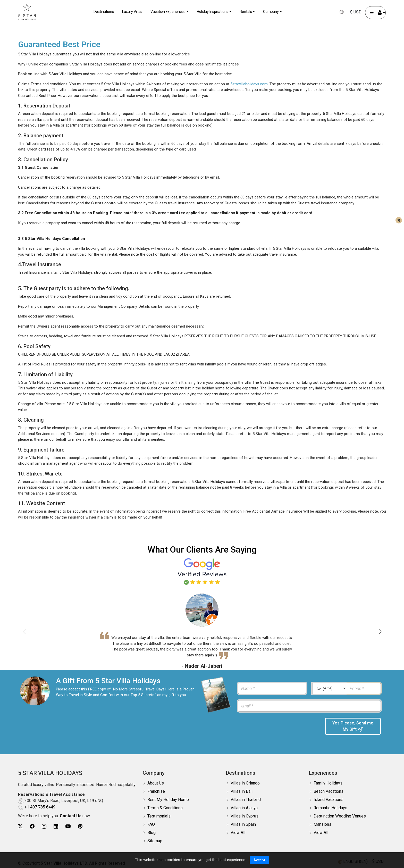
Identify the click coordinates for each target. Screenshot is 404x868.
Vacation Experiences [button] (168, 12)
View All (238, 833)
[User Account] (374, 13)
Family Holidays (328, 783)
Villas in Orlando (245, 783)
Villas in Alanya (244, 808)
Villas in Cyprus (245, 816)
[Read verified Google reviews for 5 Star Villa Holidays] (202, 571)
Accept (259, 860)
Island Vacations (329, 800)
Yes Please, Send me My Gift (353, 726)
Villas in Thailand (246, 800)
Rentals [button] (246, 12)
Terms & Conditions (165, 808)
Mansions (322, 824)
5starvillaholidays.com (249, 84)
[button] (380, 632)
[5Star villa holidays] (28, 12)
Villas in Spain (243, 824)
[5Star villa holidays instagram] (44, 826)
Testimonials (159, 816)
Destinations (104, 12)
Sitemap (155, 841)
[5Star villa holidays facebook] (32, 826)
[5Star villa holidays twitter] (20, 826)
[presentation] (277, 728)
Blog (151, 833)
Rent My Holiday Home (168, 800)
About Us (156, 783)
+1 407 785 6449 (40, 807)
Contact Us (71, 816)
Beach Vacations (329, 791)
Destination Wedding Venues (340, 816)
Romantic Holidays (330, 808)
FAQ (151, 824)
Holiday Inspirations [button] (213, 12)
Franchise (156, 791)
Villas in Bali (242, 791)
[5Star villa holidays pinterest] (80, 826)
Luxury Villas (132, 12)
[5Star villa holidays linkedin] (56, 826)
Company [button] (271, 12)
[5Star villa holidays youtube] (68, 826)
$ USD (355, 12)
